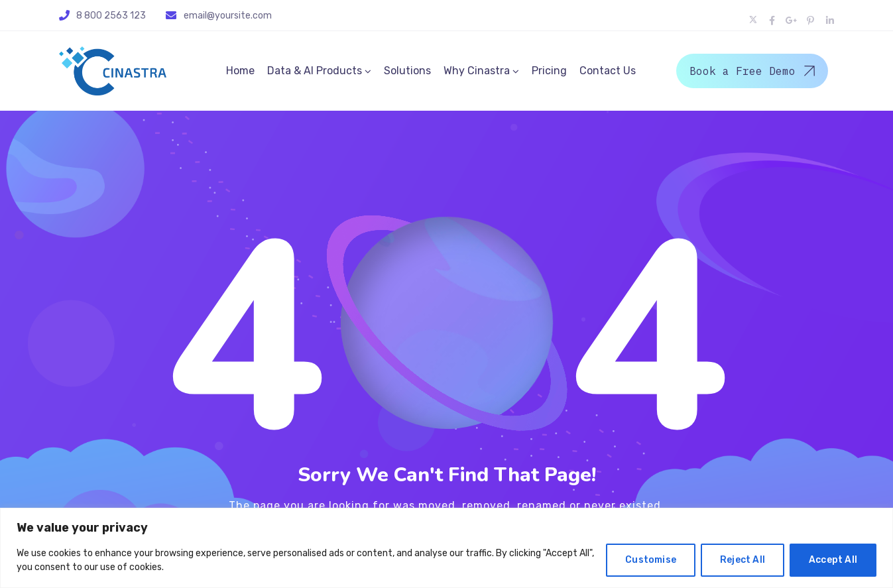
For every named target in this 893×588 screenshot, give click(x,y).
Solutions (407, 71)
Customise (651, 560)
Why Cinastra (477, 71)
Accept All (833, 560)
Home (240, 71)
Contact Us (608, 71)
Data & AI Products (315, 71)
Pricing (549, 71)
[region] (446, 548)
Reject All (743, 560)
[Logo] (113, 71)
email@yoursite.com (228, 16)
